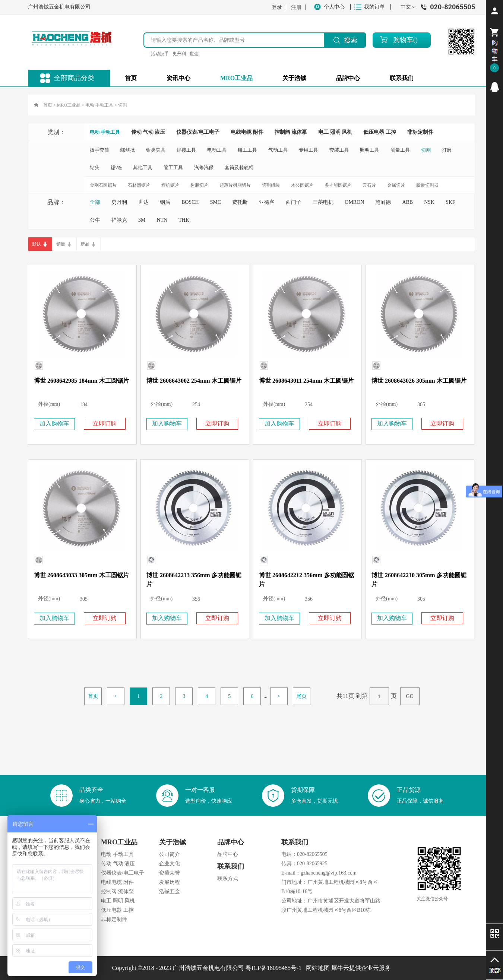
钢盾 (165, 202)
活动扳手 (160, 54)
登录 (277, 7)
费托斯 (240, 202)
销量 (61, 244)
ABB (407, 202)
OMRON (354, 202)
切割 (123, 105)
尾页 (301, 696)
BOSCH (190, 202)
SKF (450, 202)
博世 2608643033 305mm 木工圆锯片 (81, 575)
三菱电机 (323, 202)
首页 (131, 78)
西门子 (294, 202)
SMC (216, 202)
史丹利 (179, 54)
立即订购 (105, 423)
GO (410, 696)
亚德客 (267, 202)
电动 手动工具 (99, 105)
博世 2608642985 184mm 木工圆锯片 (81, 381)
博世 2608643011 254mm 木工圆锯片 (306, 381)
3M (142, 220)
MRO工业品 (69, 105)
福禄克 (119, 220)
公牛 (95, 220)
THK (184, 220)
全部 (95, 202)
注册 (296, 7)
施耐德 (383, 202)
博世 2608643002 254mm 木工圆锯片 (194, 381)
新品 (85, 244)
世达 (194, 54)
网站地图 (316, 968)
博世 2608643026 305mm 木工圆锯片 (419, 381)
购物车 (403, 40)
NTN (162, 220)
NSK (429, 202)
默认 (37, 244)
